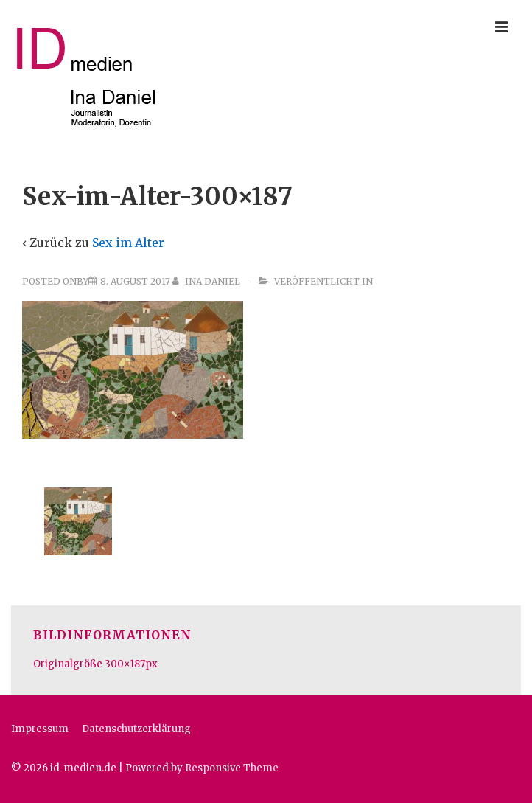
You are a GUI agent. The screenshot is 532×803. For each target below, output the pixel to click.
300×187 (125, 664)
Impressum (40, 729)
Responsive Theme (232, 768)
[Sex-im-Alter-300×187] (135, 281)
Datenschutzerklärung (136, 729)
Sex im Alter (128, 243)
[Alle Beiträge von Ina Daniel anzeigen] (207, 281)
